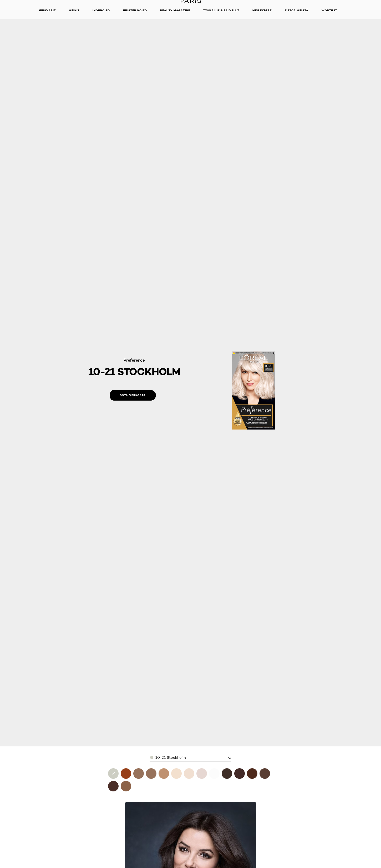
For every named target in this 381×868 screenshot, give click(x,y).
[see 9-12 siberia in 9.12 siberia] (151, 774)
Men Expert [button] (262, 10)
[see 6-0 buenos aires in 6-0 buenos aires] (113, 786)
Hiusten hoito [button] (135, 10)
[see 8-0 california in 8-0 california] (126, 786)
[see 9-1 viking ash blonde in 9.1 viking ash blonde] (164, 774)
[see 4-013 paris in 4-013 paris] (240, 774)
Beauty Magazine (175, 10)
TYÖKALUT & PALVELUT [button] (221, 10)
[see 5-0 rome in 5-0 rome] (265, 774)
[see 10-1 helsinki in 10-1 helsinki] (189, 774)
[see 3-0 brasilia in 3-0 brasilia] (227, 774)
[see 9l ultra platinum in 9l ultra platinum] (176, 774)
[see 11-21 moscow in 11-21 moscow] (214, 774)
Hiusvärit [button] (47, 10)
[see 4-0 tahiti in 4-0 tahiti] (252, 774)
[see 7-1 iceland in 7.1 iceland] (139, 774)
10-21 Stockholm (171, 757)
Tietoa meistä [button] (297, 10)
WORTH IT (329, 10)
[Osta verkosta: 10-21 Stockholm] (133, 395)
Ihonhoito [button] (101, 10)
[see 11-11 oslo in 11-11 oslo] (202, 774)
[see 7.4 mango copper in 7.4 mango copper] (126, 774)
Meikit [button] (74, 10)
